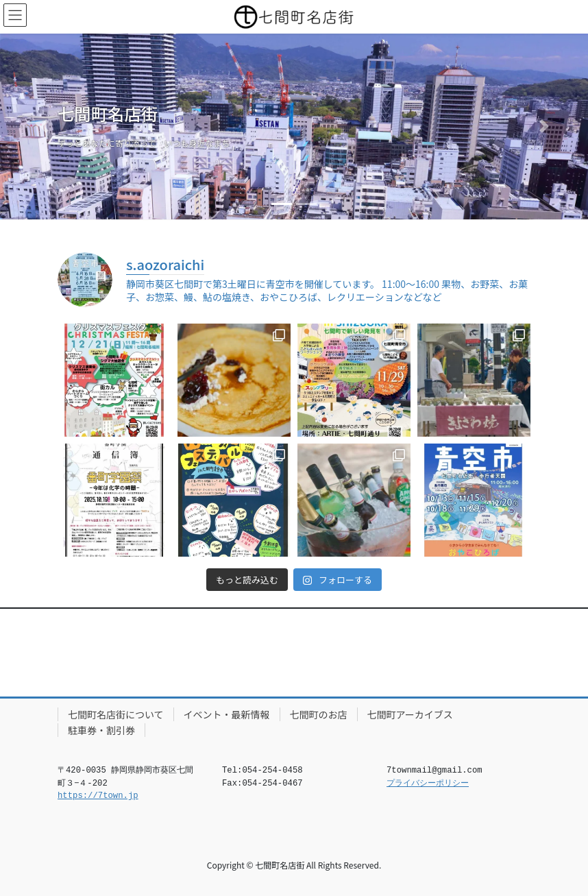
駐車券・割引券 (101, 730)
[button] (44, 126)
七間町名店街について (116, 714)
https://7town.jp (98, 796)
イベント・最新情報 (227, 714)
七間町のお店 (319, 714)
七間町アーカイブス (410, 714)
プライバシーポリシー (428, 784)
